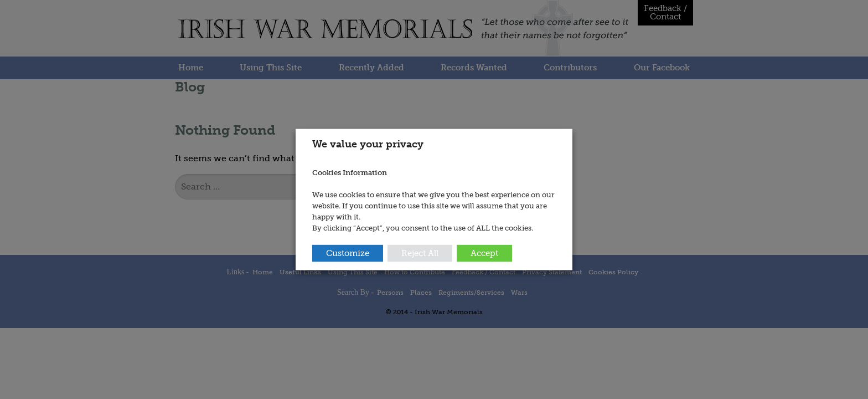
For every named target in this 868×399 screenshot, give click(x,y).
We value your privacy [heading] (368, 144)
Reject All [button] (420, 253)
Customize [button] (348, 253)
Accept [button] (484, 253)
